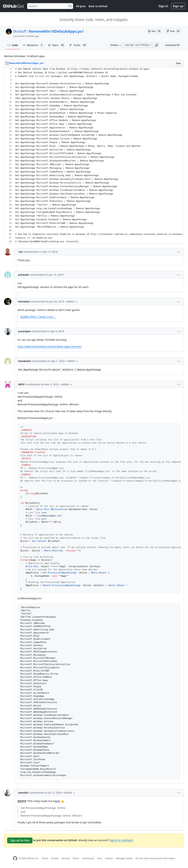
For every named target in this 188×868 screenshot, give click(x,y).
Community (88, 858)
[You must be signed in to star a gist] (155, 31)
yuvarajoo (24, 331)
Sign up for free (20, 840)
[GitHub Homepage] (15, 858)
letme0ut (24, 301)
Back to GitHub (98, 6)
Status (76, 858)
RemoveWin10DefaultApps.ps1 (56, 31)
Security (66, 858)
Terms (45, 858)
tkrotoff (20, 31)
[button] (157, 45)
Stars (56, 45)
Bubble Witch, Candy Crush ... (38, 317)
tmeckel (23, 793)
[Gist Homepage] (14, 6)
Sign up (178, 6)
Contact (109, 858)
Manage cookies (124, 858)
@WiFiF (22, 801)
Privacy (55, 858)
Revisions (33, 45)
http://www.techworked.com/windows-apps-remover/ (50, 346)
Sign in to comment (121, 840)
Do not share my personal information (156, 858)
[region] (94, 155)
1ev (20, 252)
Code (13, 45)
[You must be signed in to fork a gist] (173, 31)
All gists (81, 6)
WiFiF (21, 384)
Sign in (163, 6)
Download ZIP (172, 45)
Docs (100, 858)
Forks (78, 45)
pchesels (24, 275)
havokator (25, 361)
